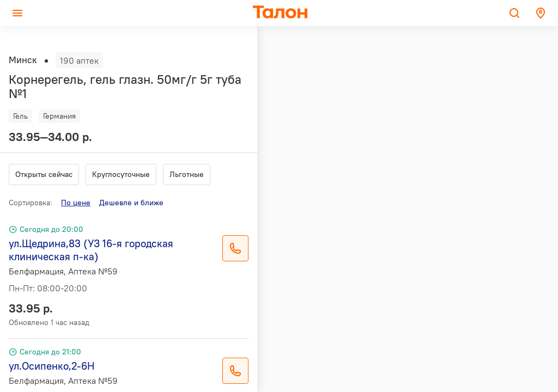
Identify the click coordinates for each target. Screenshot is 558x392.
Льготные (187, 174)
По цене (76, 203)
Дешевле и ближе (131, 203)
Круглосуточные (121, 174)
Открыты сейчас (44, 174)
